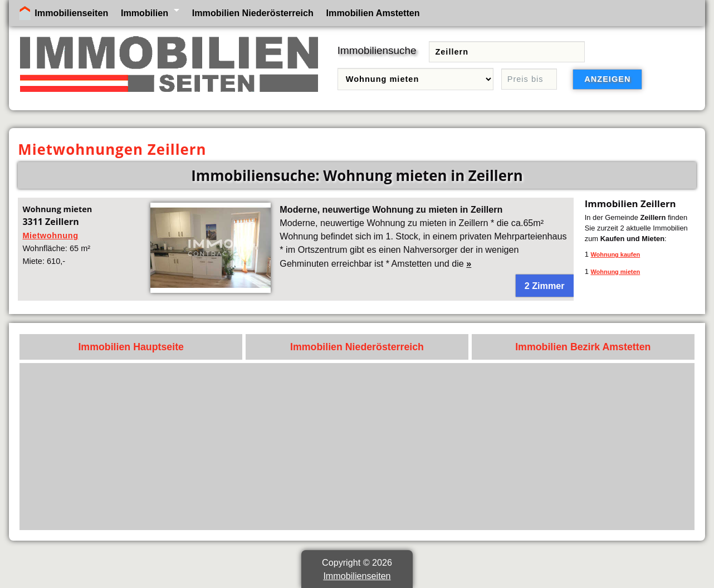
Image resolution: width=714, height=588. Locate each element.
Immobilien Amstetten (373, 13)
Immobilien (145, 13)
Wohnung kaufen (615, 254)
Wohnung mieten (615, 272)
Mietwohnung (50, 236)
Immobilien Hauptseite (131, 347)
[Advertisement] (357, 447)
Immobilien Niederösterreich (253, 13)
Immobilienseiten (71, 13)
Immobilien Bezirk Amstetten (583, 347)
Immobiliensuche (377, 50)
